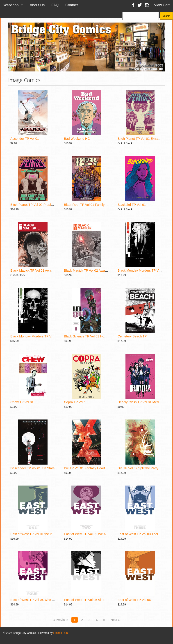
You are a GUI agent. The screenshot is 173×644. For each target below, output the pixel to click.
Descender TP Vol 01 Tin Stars (32, 468)
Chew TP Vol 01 (22, 402)
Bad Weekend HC (77, 139)
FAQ (55, 5)
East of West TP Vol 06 (134, 600)
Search (166, 16)
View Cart (162, 5)
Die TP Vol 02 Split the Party (138, 468)
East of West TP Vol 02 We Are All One (92, 534)
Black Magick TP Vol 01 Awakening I (36, 270)
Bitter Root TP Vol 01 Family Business (91, 205)
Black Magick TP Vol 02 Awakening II (91, 270)
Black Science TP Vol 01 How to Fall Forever (96, 336)
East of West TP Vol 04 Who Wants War (39, 600)
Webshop (11, 5)
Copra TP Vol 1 (75, 402)
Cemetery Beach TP (132, 336)
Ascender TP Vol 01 (25, 139)
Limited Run (61, 633)
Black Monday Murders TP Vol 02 (34, 336)
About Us (37, 5)
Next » (115, 620)
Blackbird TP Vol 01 (132, 205)
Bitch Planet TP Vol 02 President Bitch (38, 205)
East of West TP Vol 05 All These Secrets (94, 600)
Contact (72, 5)
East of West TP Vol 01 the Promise (36, 534)
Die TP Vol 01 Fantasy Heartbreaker (90, 468)
